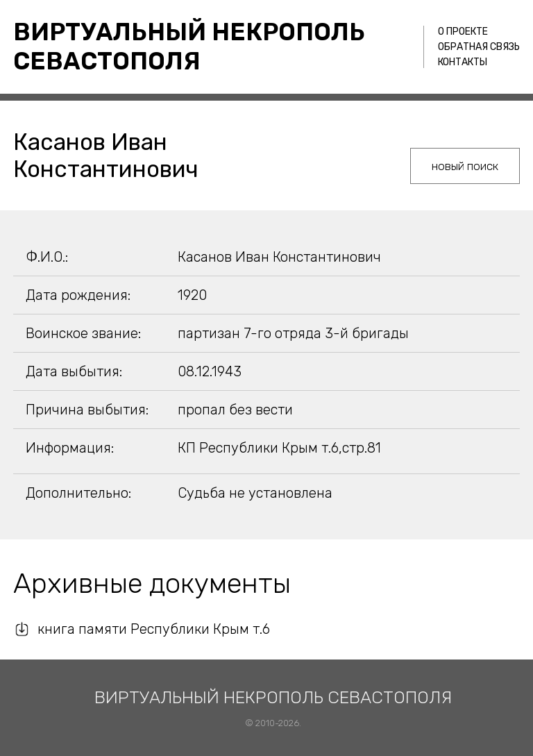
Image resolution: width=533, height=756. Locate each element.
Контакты (463, 62)
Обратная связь (479, 47)
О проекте (463, 32)
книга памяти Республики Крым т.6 (154, 629)
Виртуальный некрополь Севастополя (189, 47)
